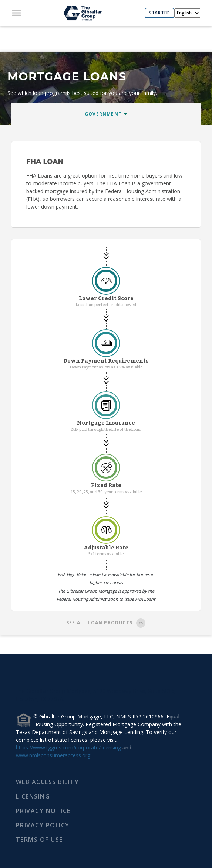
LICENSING (33, 796)
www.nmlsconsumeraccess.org (53, 755)
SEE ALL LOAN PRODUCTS (106, 624)
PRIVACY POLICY (43, 825)
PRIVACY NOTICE (43, 811)
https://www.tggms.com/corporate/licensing (68, 747)
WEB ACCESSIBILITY (48, 782)
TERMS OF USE (39, 840)
